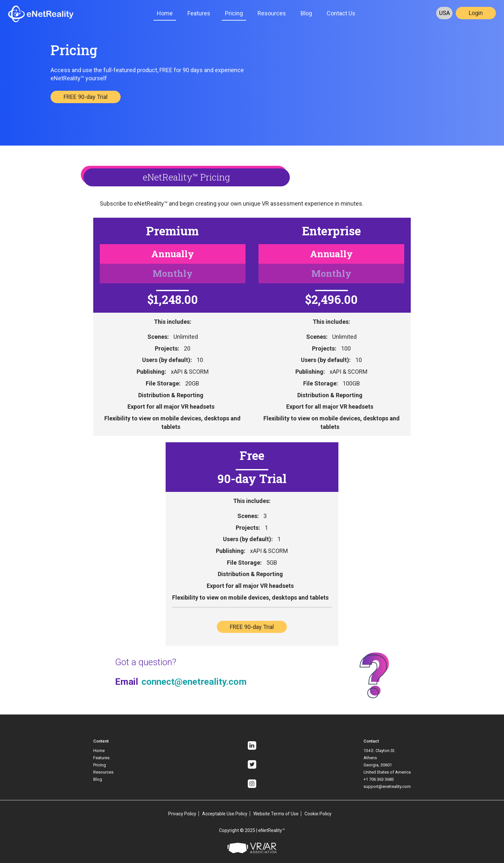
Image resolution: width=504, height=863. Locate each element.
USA (445, 13)
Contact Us (341, 13)
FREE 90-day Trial (86, 97)
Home (165, 13)
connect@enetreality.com (194, 682)
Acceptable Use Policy (225, 814)
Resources (272, 13)
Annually (173, 254)
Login (476, 13)
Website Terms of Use (276, 814)
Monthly (173, 273)
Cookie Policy (318, 814)
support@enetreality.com (387, 786)
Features (199, 13)
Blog (306, 13)
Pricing (234, 13)
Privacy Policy (182, 814)
